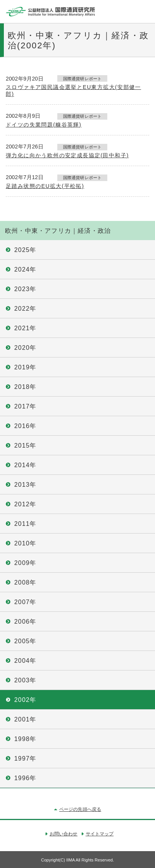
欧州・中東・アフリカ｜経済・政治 (58, 231)
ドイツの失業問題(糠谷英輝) (44, 125)
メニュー (143, 12)
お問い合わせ (64, 834)
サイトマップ (100, 834)
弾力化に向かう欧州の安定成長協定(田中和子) (67, 155)
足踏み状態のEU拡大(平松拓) (45, 186)
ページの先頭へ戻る (80, 809)
